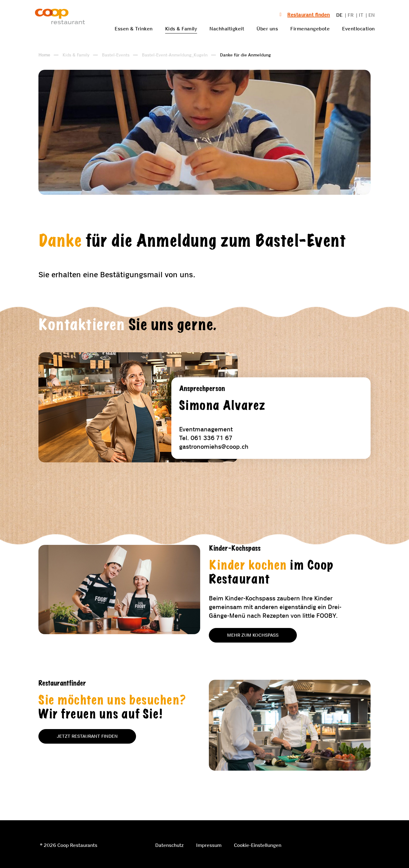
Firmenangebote (310, 29)
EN (372, 15)
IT (361, 15)
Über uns (267, 29)
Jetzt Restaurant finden (87, 736)
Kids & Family (181, 29)
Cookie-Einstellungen (258, 845)
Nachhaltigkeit (227, 29)
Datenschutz (169, 845)
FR (351, 15)
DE (339, 15)
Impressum (209, 845)
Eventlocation (358, 29)
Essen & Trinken (134, 29)
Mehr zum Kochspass (253, 635)
